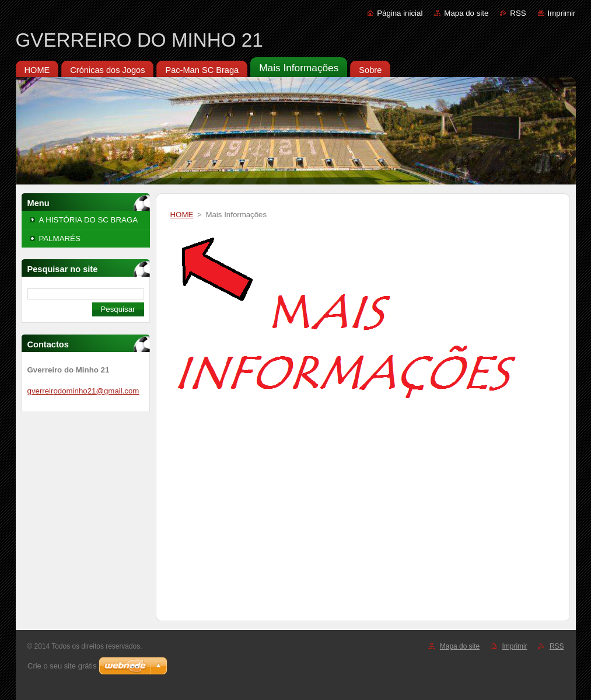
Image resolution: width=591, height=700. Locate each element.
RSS (518, 13)
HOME (182, 215)
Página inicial (400, 13)
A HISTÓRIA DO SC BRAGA (89, 220)
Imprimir (562, 13)
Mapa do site (466, 13)
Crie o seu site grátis (62, 666)
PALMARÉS (60, 238)
